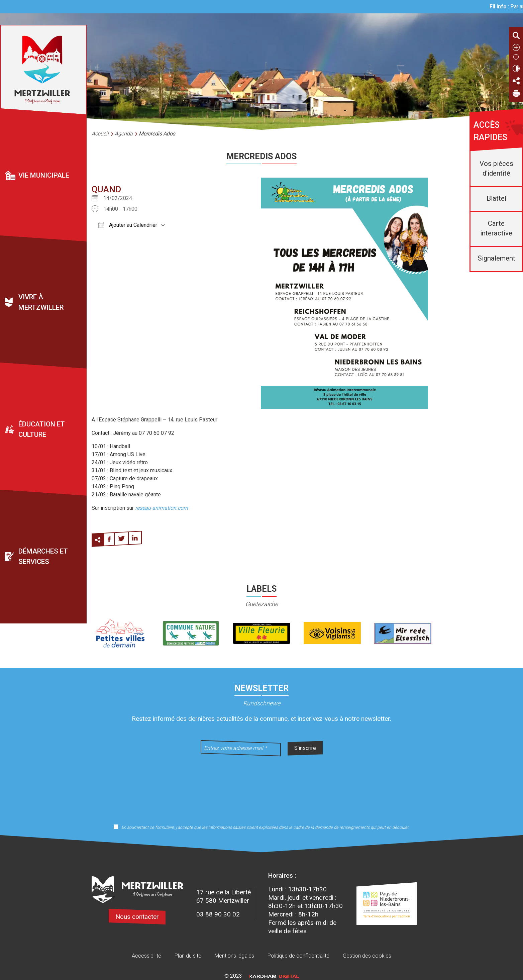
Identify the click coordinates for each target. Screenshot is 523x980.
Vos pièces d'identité (496, 168)
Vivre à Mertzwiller (41, 303)
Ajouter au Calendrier (128, 225)
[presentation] (261, 786)
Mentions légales (234, 956)
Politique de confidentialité (298, 956)
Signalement (496, 258)
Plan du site (188, 956)
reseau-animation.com (162, 508)
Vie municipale (44, 175)
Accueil (100, 134)
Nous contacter (137, 917)
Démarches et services (43, 557)
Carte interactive (496, 228)
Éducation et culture (42, 430)
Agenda (124, 134)
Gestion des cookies (367, 956)
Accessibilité (146, 956)
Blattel (496, 198)
